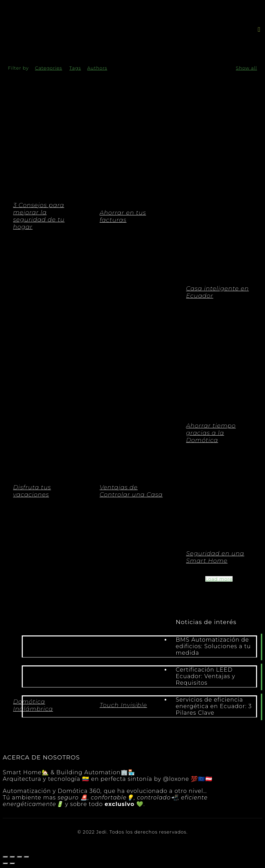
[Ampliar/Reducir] (27, 857)
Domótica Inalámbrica (33, 705)
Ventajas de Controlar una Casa (131, 491)
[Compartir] (12, 857)
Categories (48, 68)
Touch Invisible (124, 705)
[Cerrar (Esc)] (6, 857)
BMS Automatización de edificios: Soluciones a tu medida (213, 646)
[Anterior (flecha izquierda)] (6, 864)
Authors (97, 68)
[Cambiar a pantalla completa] (20, 857)
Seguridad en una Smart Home (215, 557)
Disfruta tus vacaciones (32, 491)
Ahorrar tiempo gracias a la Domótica (211, 433)
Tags (75, 68)
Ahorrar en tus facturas (123, 216)
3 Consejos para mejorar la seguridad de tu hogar (39, 216)
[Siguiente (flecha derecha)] (12, 864)
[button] (259, 29)
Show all (247, 68)
